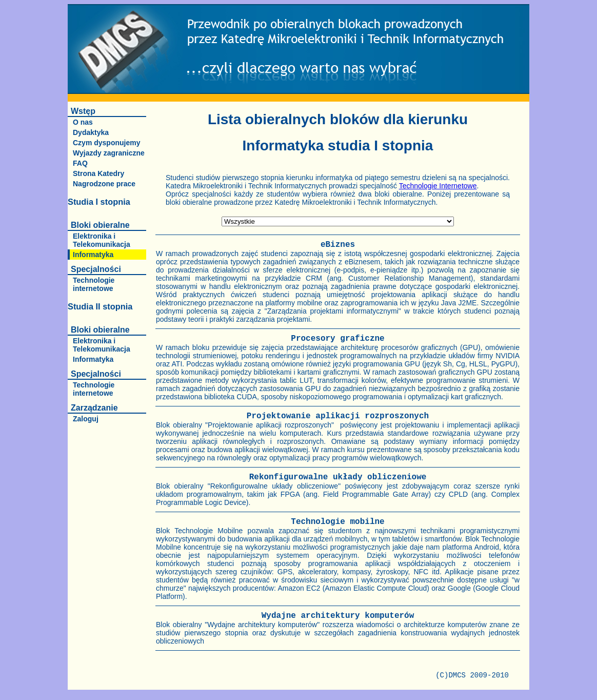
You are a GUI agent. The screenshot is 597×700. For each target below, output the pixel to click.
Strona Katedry (98, 173)
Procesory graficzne (337, 339)
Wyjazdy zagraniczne (109, 153)
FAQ (80, 163)
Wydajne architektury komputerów (338, 616)
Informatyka (93, 255)
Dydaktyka (91, 132)
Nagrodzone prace (104, 184)
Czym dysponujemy (106, 143)
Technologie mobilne (337, 522)
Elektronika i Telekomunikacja (102, 240)
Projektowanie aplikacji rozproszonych (338, 416)
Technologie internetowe (94, 284)
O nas (83, 122)
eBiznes (338, 245)
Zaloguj (86, 419)
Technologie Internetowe (438, 186)
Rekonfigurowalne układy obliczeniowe (338, 477)
